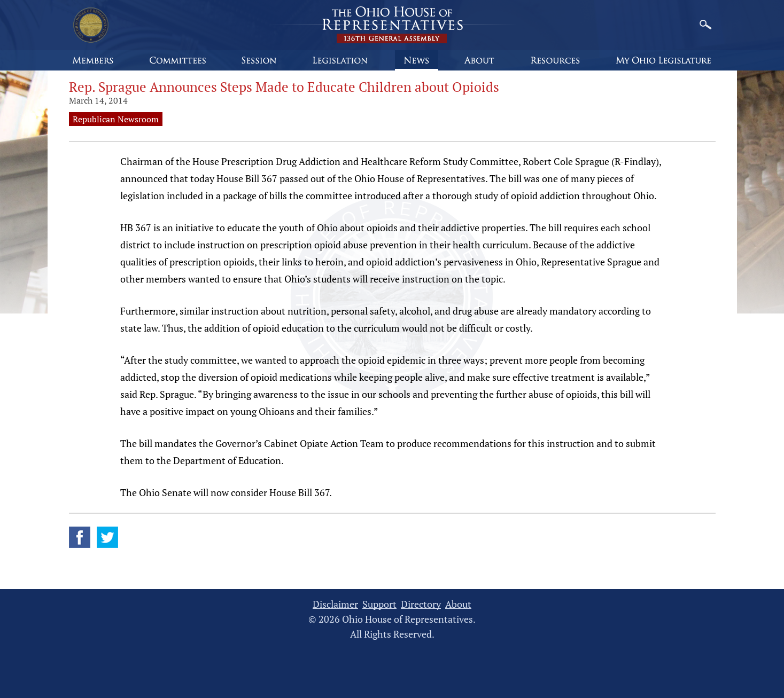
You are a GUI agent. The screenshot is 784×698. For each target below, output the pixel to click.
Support (379, 604)
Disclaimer (335, 604)
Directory (421, 604)
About (458, 604)
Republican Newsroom (116, 119)
